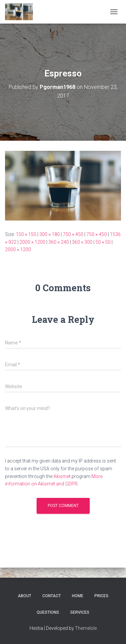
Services (80, 612)
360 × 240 (59, 242)
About (25, 596)
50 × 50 (103, 242)
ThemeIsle (86, 628)
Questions (48, 612)
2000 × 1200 (32, 242)
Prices (101, 596)
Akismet (62, 476)
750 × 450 (73, 234)
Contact (52, 596)
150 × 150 (26, 234)
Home (78, 596)
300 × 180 (50, 234)
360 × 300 (82, 242)
